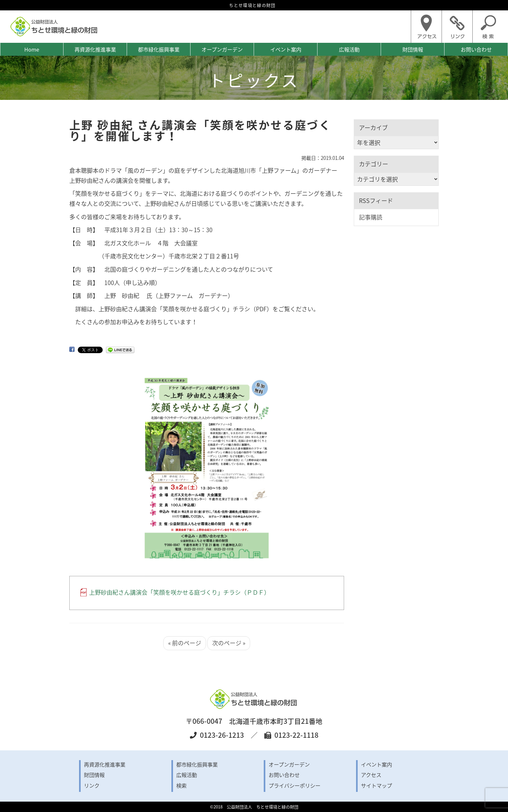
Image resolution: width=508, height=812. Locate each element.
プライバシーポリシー (294, 785)
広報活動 (349, 49)
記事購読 (371, 217)
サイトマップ (376, 785)
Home (32, 49)
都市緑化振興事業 (159, 49)
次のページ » (229, 643)
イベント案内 (286, 49)
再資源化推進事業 (95, 49)
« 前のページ (185, 643)
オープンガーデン (222, 49)
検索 (181, 785)
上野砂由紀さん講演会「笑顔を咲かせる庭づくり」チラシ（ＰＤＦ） (179, 592)
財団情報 (413, 49)
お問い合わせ (476, 49)
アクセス (371, 775)
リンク (92, 785)
